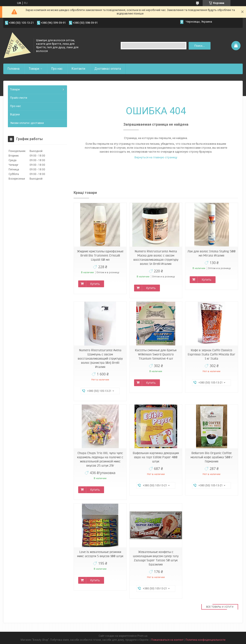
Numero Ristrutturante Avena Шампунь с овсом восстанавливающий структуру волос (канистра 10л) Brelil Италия (100, 359)
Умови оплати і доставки (27, 123)
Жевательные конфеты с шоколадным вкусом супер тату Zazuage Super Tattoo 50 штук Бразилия (156, 558)
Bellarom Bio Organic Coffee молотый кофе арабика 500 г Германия (212, 457)
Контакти (78, 69)
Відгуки (15, 114)
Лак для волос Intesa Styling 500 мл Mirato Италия (211, 253)
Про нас (57, 69)
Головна (14, 69)
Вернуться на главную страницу (156, 157)
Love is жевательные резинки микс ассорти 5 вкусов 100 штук (100, 554)
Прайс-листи (19, 98)
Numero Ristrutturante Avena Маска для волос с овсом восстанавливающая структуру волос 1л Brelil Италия (156, 258)
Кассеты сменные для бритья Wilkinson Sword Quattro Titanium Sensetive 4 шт (156, 354)
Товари (34, 69)
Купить (95, 284)
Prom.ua (142, 636)
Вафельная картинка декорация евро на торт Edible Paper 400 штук (156, 457)
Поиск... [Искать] (200, 46)
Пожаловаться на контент (167, 640)
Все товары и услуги (220, 607)
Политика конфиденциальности (205, 640)
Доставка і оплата (108, 69)
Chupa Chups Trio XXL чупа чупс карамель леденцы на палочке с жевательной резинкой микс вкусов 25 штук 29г (100, 459)
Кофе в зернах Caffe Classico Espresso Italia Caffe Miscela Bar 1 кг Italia (211, 354)
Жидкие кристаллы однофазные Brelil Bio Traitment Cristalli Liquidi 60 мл (100, 255)
